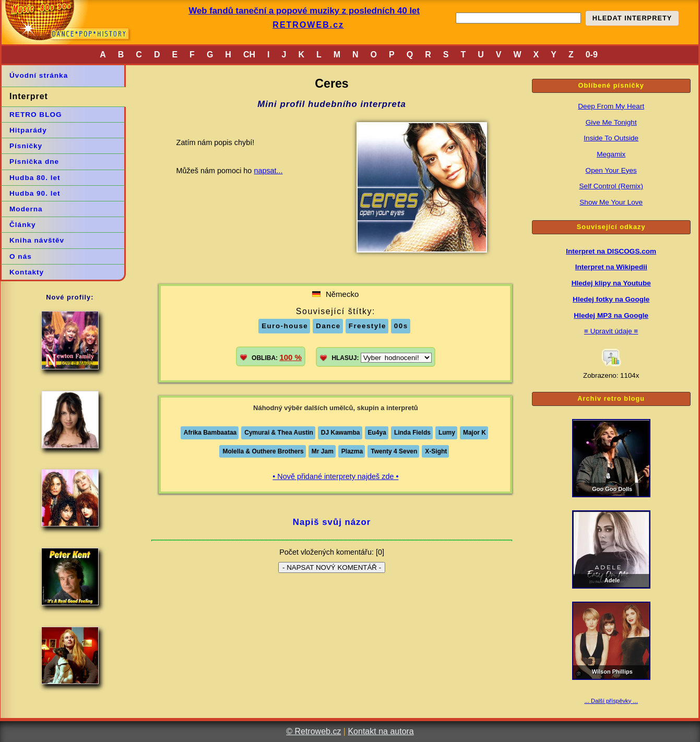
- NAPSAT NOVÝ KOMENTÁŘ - (332, 567)
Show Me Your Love (611, 202)
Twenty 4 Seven (394, 451)
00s (401, 326)
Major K (474, 433)
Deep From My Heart (611, 106)
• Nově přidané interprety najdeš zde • (335, 476)
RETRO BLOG (36, 115)
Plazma (352, 451)
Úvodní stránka (39, 75)
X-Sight (436, 451)
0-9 (592, 55)
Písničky (26, 146)
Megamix (611, 154)
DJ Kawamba (341, 433)
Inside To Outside (611, 138)
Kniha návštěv (37, 240)
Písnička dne (34, 161)
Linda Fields (412, 433)
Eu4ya (377, 433)
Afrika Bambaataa (210, 433)
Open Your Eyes (611, 170)
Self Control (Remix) (611, 186)
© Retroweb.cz (313, 731)
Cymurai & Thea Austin (279, 433)
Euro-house (285, 326)
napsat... (268, 171)
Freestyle (367, 326)
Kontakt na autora (381, 731)
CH (249, 55)
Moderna (26, 209)
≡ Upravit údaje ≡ (611, 331)
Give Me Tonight (611, 122)
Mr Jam (323, 451)
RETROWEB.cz (308, 25)
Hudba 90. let (35, 193)
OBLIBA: (277, 357)
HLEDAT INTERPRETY (632, 18)
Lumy (447, 433)
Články (23, 225)
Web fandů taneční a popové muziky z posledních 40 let (304, 11)
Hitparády (28, 130)
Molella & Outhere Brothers (263, 451)
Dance (328, 326)
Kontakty (27, 272)
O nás (21, 256)
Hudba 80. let (35, 178)
